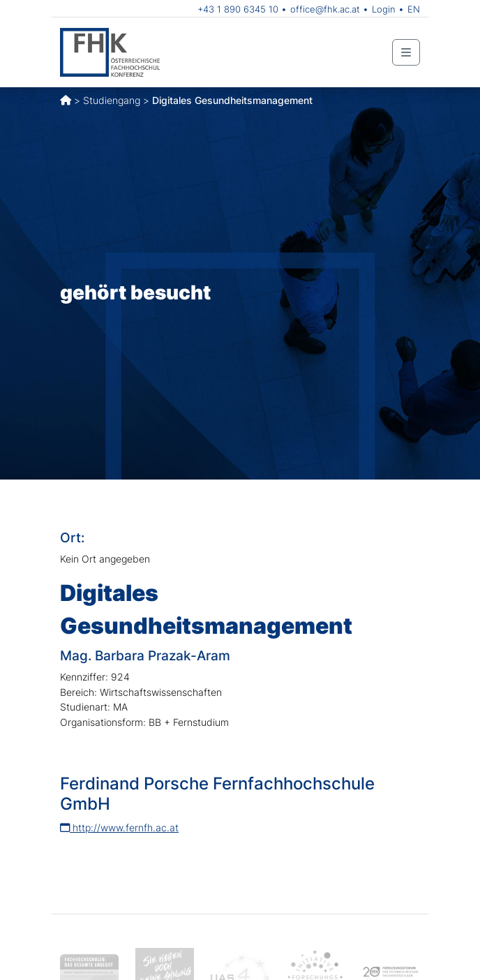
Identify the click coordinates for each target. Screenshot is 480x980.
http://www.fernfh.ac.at (119, 827)
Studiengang (112, 100)
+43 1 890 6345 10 (238, 9)
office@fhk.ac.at (325, 9)
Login (384, 9)
